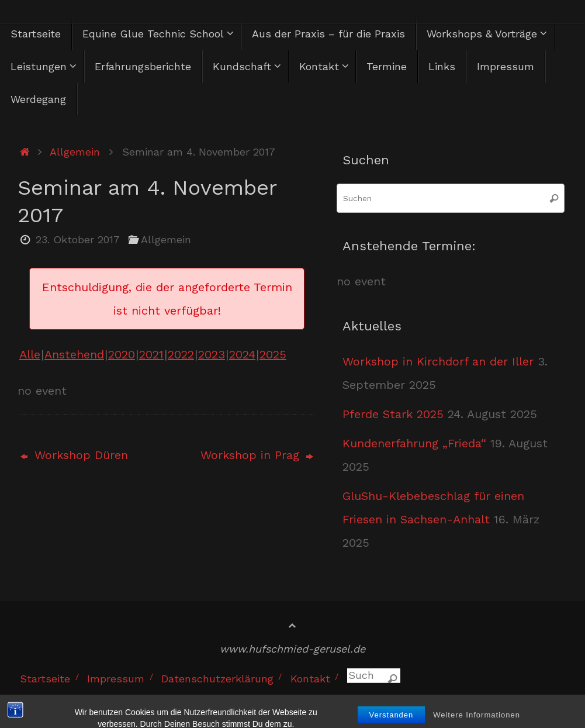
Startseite (45, 679)
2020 (122, 354)
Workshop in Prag (257, 455)
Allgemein (75, 152)
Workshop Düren (74, 455)
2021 (151, 354)
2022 (181, 354)
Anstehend (74, 354)
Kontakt (310, 679)
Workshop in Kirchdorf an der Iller (438, 361)
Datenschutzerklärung (217, 679)
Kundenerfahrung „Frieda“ (414, 443)
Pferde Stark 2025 (393, 414)
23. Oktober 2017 (78, 239)
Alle (30, 354)
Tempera (482, 700)
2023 (212, 354)
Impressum (116, 679)
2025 (273, 354)
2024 (242, 354)
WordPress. (545, 700)
